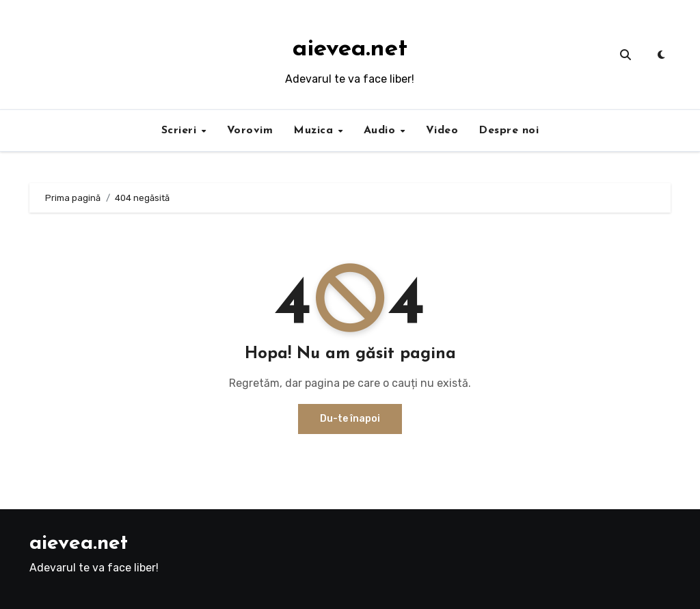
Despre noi (509, 131)
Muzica (315, 131)
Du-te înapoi (350, 419)
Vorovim (250, 131)
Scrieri (181, 131)
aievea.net (350, 50)
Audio (381, 131)
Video (442, 131)
